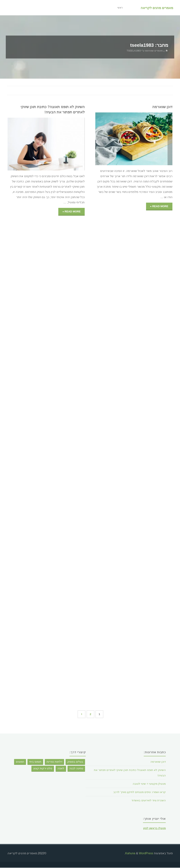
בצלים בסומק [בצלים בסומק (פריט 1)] (75, 762)
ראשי (119, 8)
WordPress (146, 854)
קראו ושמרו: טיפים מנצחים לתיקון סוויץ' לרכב (138, 792)
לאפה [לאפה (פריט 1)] (61, 769)
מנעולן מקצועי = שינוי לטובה (148, 784)
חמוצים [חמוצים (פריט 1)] (20, 762)
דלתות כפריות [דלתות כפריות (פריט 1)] (54, 762)
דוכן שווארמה (161, 107)
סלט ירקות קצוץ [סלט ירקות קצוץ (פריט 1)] (43, 769)
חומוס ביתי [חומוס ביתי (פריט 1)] (35, 762)
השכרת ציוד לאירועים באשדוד (147, 801)
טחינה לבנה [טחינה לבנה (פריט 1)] (76, 769)
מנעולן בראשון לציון (154, 828)
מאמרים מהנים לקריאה (157, 8)
